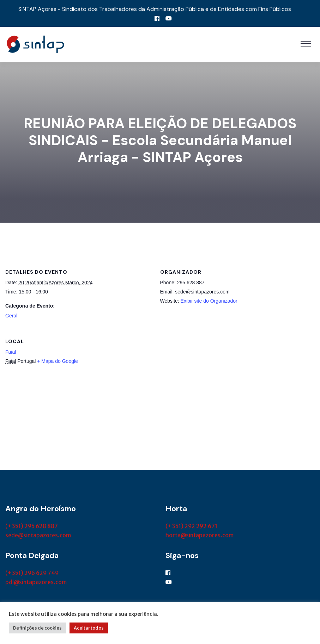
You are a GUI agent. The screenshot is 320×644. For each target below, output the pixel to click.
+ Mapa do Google (58, 361)
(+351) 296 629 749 (32, 573)
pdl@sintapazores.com (36, 582)
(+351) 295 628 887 (32, 526)
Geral (11, 316)
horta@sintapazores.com (200, 535)
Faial (11, 352)
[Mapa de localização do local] (277, 376)
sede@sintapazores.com (38, 535)
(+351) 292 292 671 (191, 526)
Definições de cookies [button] (37, 628)
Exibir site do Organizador (209, 301)
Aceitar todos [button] (89, 628)
